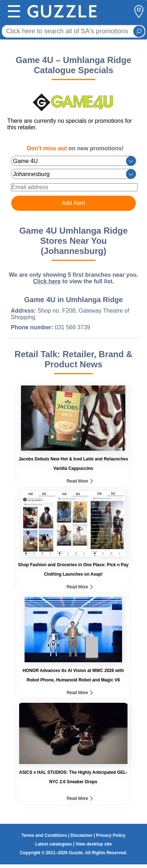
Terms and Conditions (44, 835)
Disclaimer (81, 835)
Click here (47, 281)
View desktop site (94, 844)
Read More (79, 481)
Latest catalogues (54, 844)
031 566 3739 (73, 327)
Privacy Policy (111, 835)
